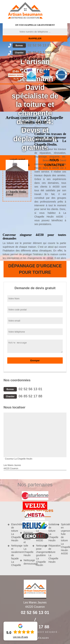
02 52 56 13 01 (32, 45)
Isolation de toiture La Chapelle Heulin (52, 532)
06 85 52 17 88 (32, 52)
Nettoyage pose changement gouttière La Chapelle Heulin (39, 555)
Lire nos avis (20, 637)
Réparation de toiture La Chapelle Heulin (52, 554)
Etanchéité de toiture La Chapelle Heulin (14, 532)
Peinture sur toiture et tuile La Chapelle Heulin (27, 544)
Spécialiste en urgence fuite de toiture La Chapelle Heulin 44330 (64, 539)
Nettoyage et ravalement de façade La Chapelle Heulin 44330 (21, 545)
